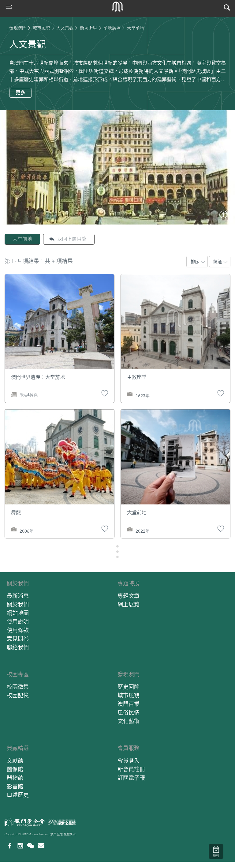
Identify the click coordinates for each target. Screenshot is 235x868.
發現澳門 (18, 28)
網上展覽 (129, 604)
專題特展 (129, 583)
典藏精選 (18, 748)
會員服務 (129, 748)
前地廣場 (112, 28)
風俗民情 (129, 713)
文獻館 (15, 761)
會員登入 (129, 761)
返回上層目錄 (72, 239)
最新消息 (18, 596)
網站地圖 (18, 613)
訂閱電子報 (131, 778)
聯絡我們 (18, 647)
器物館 (15, 778)
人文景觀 (65, 28)
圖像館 (15, 769)
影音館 (15, 786)
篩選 (218, 262)
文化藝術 (129, 721)
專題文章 (129, 596)
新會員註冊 (131, 769)
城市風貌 (41, 28)
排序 (195, 262)
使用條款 (18, 630)
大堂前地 (22, 239)
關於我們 (18, 583)
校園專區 (18, 674)
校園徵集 (18, 687)
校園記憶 (18, 695)
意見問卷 (18, 639)
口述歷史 (18, 795)
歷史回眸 (129, 687)
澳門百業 (129, 704)
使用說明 (18, 622)
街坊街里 (88, 28)
